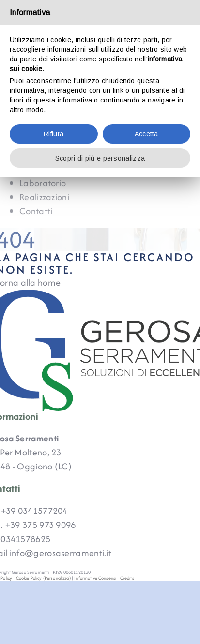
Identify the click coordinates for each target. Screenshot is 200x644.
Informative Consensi (95, 578)
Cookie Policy (29, 578)
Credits (127, 578)
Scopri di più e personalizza (100, 158)
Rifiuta (54, 134)
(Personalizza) (57, 578)
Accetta (146, 134)
